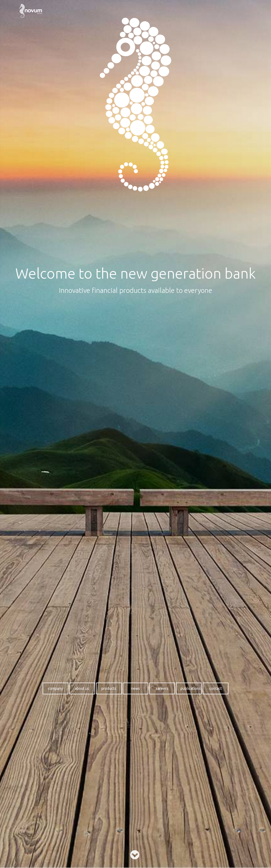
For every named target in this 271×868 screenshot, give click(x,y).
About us (82, 688)
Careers (162, 688)
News (135, 688)
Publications (191, 688)
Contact (216, 688)
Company (55, 688)
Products (109, 688)
